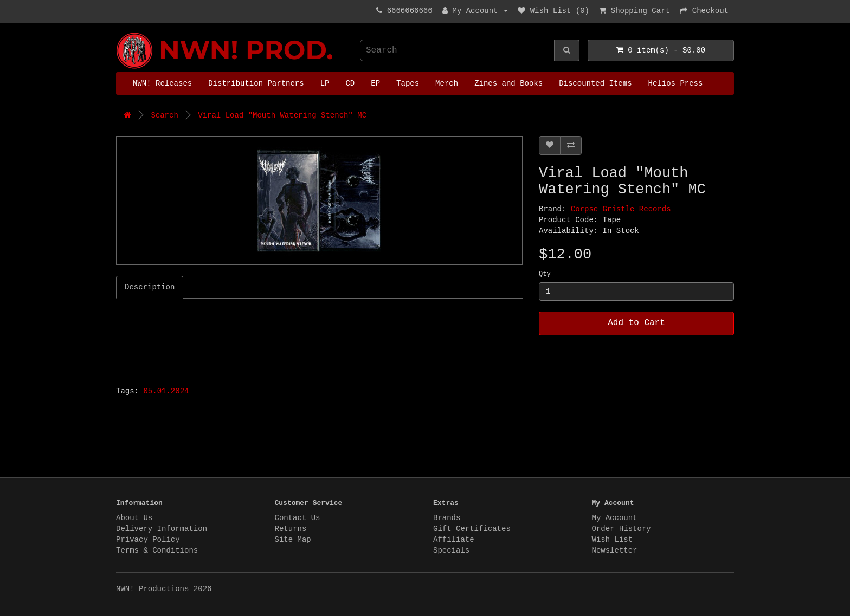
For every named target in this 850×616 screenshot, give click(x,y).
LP (325, 83)
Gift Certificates (472, 529)
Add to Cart (636, 323)
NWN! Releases (162, 83)
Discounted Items (595, 83)
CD (350, 83)
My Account (615, 518)
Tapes (408, 83)
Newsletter (615, 550)
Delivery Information (162, 529)
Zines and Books (508, 83)
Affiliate (454, 540)
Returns (291, 529)
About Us (134, 518)
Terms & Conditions (157, 550)
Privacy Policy (148, 540)
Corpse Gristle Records (621, 209)
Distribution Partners (256, 83)
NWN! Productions (119, 33)
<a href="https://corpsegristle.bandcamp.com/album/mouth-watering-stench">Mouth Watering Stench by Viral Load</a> (252, 339)
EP (375, 83)
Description (150, 287)
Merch (447, 83)
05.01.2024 (166, 391)
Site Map (293, 540)
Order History (622, 529)
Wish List (613, 540)
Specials (451, 550)
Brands (447, 518)
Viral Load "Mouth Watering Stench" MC (282, 115)
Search (164, 115)
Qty (545, 274)
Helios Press (676, 83)
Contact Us (298, 518)
